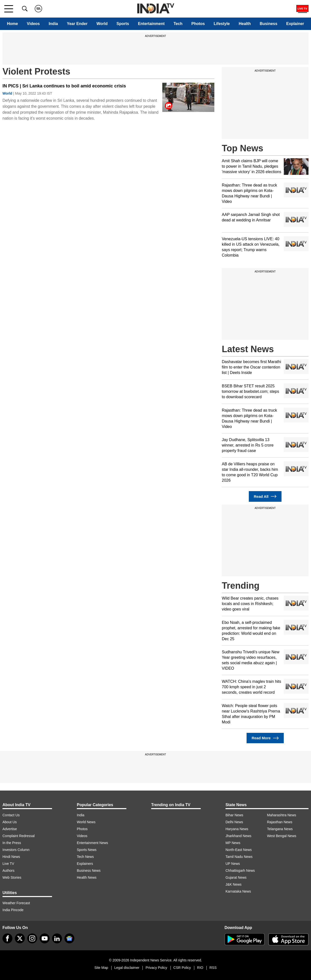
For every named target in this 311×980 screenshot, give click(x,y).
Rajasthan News (280, 822)
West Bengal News (282, 836)
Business (269, 24)
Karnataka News (238, 891)
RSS (213, 968)
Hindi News (11, 857)
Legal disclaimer (127, 968)
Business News (89, 871)
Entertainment (151, 24)
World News (86, 822)
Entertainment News (92, 843)
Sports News (87, 850)
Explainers (85, 864)
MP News (233, 843)
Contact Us (11, 815)
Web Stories (12, 877)
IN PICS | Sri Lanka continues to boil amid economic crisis (64, 86)
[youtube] (45, 938)
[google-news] (69, 938)
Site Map (101, 968)
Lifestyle (222, 24)
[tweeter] (20, 938)
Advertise (10, 829)
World (102, 24)
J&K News (234, 884)
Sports (123, 24)
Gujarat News (236, 877)
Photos (198, 24)
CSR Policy (182, 968)
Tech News (85, 857)
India (53, 24)
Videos (33, 24)
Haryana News (237, 829)
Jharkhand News (238, 836)
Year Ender (77, 24)
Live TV (8, 864)
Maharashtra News (282, 815)
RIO (200, 968)
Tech (178, 24)
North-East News (239, 850)
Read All (265, 496)
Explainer (295, 24)
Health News (87, 877)
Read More (265, 738)
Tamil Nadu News (239, 857)
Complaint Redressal (19, 836)
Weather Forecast (16, 903)
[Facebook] (7, 938)
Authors (8, 871)
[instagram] (32, 938)
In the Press (12, 843)
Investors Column (16, 850)
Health (245, 24)
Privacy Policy (156, 968)
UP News (233, 864)
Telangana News (280, 829)
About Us (10, 822)
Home (12, 24)
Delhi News (234, 822)
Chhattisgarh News (240, 871)
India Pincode (13, 910)
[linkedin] (57, 938)
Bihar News (234, 815)
